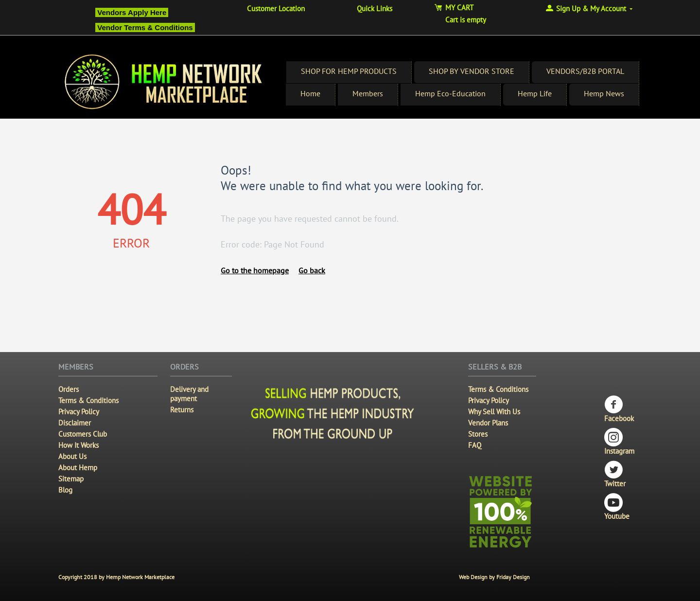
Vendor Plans (488, 423)
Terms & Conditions (88, 400)
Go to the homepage (255, 270)
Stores (478, 434)
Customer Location (276, 9)
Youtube (617, 507)
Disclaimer (75, 423)
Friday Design (513, 577)
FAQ (475, 445)
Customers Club (83, 434)
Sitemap (71, 479)
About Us (72, 456)
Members (368, 93)
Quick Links (375, 9)
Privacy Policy (79, 412)
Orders (69, 389)
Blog (65, 490)
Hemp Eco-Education (450, 93)
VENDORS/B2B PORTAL (585, 71)
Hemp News (604, 93)
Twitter (615, 474)
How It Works (79, 445)
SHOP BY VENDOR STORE (472, 71)
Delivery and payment (189, 394)
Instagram (619, 442)
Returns (182, 410)
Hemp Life (535, 93)
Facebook (619, 409)
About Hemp (78, 468)
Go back (312, 270)
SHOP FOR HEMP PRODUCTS (349, 71)
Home (310, 93)
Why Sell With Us (494, 412)
